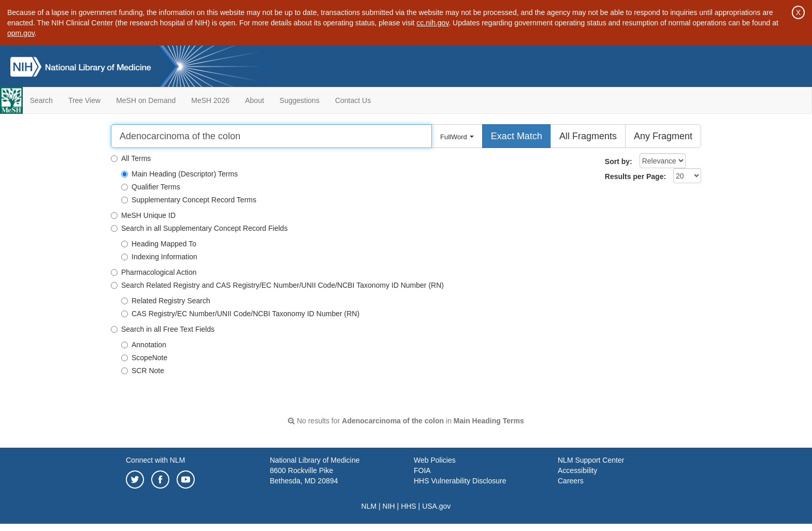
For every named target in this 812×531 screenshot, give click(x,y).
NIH (389, 506)
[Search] (271, 136)
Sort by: (619, 161)
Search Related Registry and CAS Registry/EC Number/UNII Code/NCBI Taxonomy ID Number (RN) (277, 285)
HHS (409, 506)
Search (41, 100)
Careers (571, 481)
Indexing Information (159, 257)
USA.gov (436, 506)
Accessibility (577, 470)
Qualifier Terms (151, 187)
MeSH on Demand (146, 100)
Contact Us (353, 100)
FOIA (422, 470)
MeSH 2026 (210, 100)
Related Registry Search (166, 301)
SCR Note (143, 371)
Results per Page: (635, 176)
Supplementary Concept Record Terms (189, 200)
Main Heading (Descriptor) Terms (179, 174)
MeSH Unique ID (143, 215)
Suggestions (300, 100)
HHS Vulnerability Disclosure (460, 481)
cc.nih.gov (432, 23)
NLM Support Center (591, 460)
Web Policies (435, 460)
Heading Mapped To (159, 244)
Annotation (144, 345)
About (255, 100)
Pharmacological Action (154, 272)
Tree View (84, 100)
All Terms (131, 158)
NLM (369, 506)
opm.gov (21, 33)
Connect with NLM (155, 460)
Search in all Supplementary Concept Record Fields (199, 228)
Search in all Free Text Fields (163, 329)
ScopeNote (144, 358)
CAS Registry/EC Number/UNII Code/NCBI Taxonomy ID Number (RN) (240, 314)
